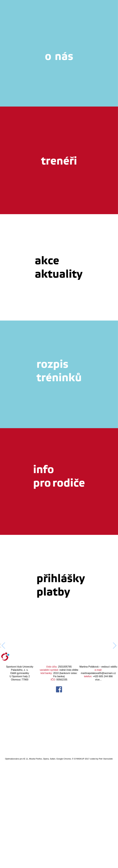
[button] (114, 700)
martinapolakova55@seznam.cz (98, 781)
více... (98, 788)
